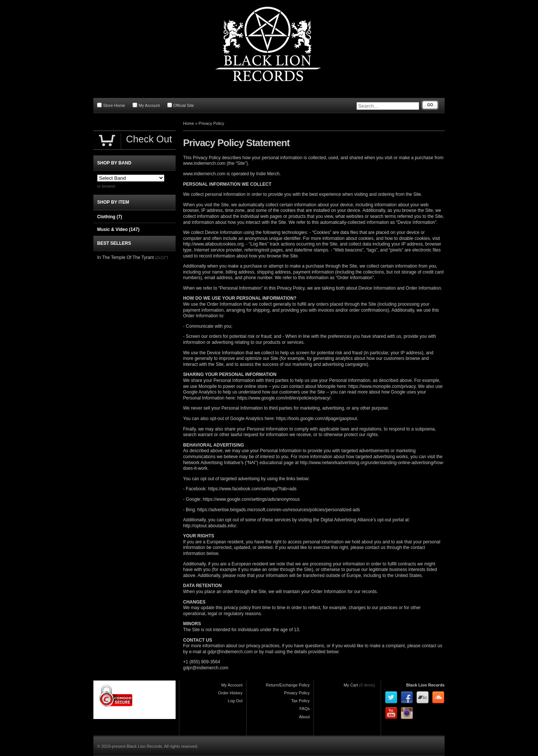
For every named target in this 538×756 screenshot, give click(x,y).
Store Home (111, 105)
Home (188, 123)
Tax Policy (300, 701)
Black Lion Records (425, 685)
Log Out (235, 701)
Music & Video (118, 229)
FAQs (304, 709)
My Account (146, 105)
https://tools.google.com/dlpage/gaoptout (316, 419)
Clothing (110, 217)
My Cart (351, 685)
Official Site (181, 105)
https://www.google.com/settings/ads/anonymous (251, 499)
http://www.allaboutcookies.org (213, 244)
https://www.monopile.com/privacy (382, 386)
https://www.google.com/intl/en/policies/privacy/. (285, 398)
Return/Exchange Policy (288, 685)
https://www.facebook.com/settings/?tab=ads (252, 489)
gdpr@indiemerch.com (230, 652)
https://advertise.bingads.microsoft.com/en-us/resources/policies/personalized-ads (279, 510)
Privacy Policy (211, 123)
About (304, 717)
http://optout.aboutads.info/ (210, 526)
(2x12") (162, 257)
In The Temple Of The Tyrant (126, 257)
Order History (230, 693)
